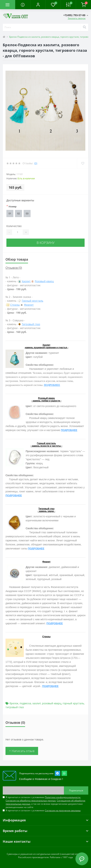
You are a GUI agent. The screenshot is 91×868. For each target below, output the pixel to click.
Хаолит (26, 281)
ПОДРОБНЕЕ (52, 385)
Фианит (29, 305)
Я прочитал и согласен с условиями (43, 810)
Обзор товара (17, 259)
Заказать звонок (77, 18)
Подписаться (76, 790)
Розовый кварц (44, 281)
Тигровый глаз (31, 324)
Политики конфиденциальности (63, 797)
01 (10, 213)
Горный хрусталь (32, 301)
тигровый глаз (15, 707)
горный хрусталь (73, 703)
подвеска (25, 703)
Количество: (14, 226)
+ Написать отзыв (22, 751)
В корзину (46, 243)
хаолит (37, 703)
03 (27, 213)
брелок (14, 703)
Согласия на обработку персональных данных (31, 801)
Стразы (15, 305)
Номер (11, 206)
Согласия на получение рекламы (63, 810)
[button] (38, 5)
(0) (36, 163)
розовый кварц (52, 703)
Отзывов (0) (14, 268)
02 (18, 213)
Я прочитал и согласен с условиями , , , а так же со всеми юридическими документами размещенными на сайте (45, 802)
